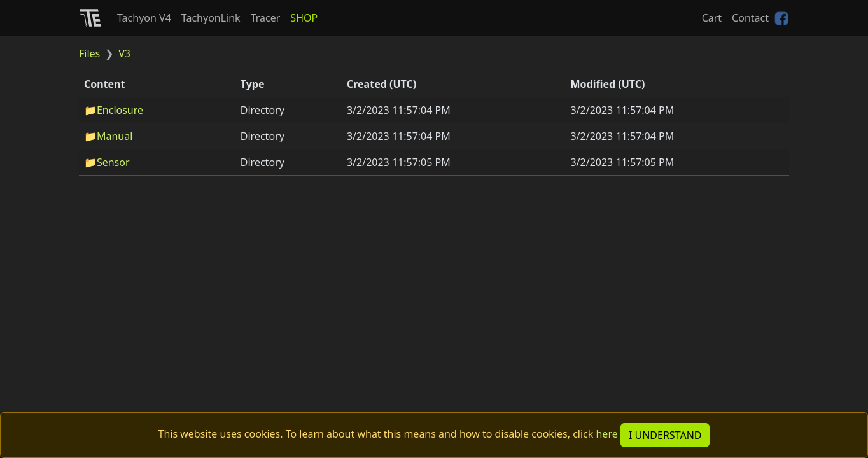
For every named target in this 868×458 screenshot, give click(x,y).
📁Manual (108, 136)
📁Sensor (107, 162)
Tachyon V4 (144, 18)
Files (89, 53)
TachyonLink (211, 18)
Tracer (266, 18)
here (606, 434)
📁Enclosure (114, 110)
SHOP (304, 18)
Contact (750, 18)
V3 (124, 53)
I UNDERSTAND (665, 435)
